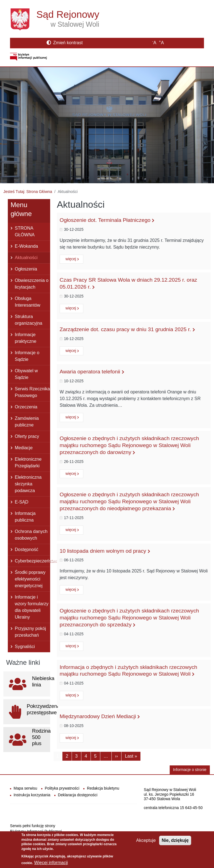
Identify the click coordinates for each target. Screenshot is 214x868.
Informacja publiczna (25, 517)
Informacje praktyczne (25, 338)
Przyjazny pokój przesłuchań (30, 632)
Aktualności (26, 258)
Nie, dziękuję (175, 840)
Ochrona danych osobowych (31, 535)
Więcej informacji (51, 863)
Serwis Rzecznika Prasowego (32, 392)
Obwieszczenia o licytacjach (32, 284)
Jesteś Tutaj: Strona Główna (28, 192)
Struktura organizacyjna (29, 320)
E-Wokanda (26, 246)
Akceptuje (146, 840)
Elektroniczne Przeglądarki (28, 462)
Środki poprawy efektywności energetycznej (30, 579)
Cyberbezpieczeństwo (32, 561)
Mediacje (24, 448)
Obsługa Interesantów (28, 302)
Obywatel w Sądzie (26, 374)
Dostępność (27, 550)
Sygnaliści (25, 647)
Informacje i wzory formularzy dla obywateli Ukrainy (32, 607)
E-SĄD (22, 502)
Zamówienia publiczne (27, 422)
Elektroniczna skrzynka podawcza (28, 484)
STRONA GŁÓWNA (25, 231)
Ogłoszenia (26, 269)
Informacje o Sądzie (27, 356)
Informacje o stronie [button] (190, 770)
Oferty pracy (27, 436)
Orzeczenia (26, 407)
